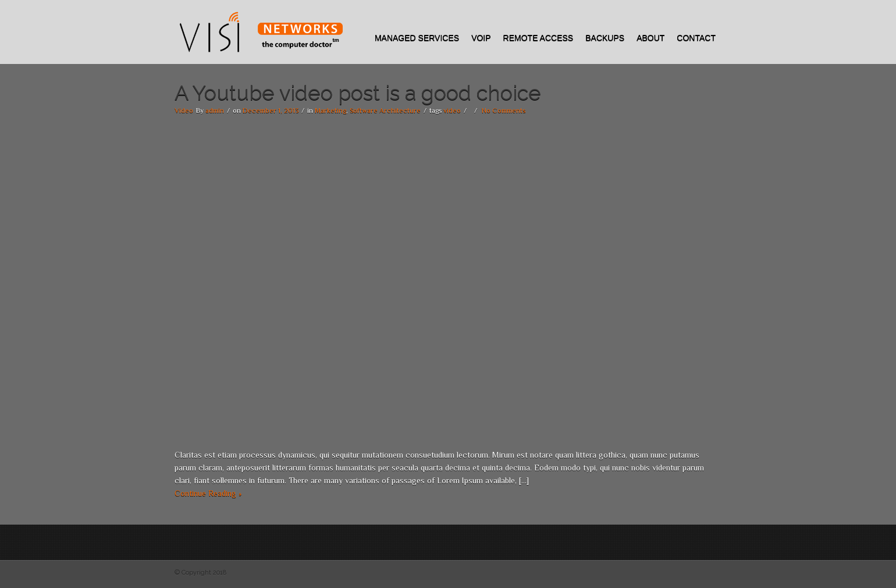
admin (215, 111)
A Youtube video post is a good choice (358, 92)
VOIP (481, 38)
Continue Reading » (208, 493)
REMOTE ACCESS (538, 38)
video (452, 111)
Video (184, 111)
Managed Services (417, 38)
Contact (696, 38)
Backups (605, 38)
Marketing (330, 111)
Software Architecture (385, 111)
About (650, 38)
